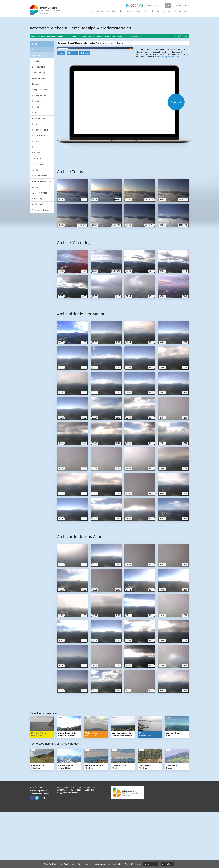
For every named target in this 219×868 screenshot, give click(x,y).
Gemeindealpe (39, 78)
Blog (43, 852)
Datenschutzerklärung (39, 848)
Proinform (39, 842)
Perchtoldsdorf (38, 136)
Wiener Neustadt (39, 193)
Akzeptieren (167, 864)
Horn (34, 113)
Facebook (32, 852)
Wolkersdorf (37, 204)
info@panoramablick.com (68, 847)
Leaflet (145, 91)
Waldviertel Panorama (42, 181)
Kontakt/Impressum (38, 845)
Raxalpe (36, 141)
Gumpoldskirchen (40, 90)
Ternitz (35, 170)
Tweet (74, 108)
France (147, 11)
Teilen (87, 108)
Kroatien (130, 11)
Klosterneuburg (39, 118)
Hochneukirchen (39, 95)
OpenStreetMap (154, 91)
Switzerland (112, 11)
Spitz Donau (37, 164)
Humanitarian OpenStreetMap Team (178, 91)
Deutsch (179, 5)
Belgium (156, 11)
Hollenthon (37, 107)
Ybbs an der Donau (41, 210)
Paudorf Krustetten (40, 130)
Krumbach (37, 124)
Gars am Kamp (39, 73)
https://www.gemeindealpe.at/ (168, 102)
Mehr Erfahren (151, 864)
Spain (138, 11)
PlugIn (61, 108)
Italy (122, 11)
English (186, 5)
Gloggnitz (36, 84)
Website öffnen (120, 157)
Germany (100, 11)
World (187, 11)
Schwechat (37, 158)
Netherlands (167, 11)
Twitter (37, 852)
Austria (91, 11)
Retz (34, 147)
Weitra (35, 187)
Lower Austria (38, 55)
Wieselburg (37, 199)
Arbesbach (37, 61)
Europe (178, 11)
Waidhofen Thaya (40, 176)
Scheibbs (36, 153)
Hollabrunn (37, 101)
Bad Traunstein (39, 67)
